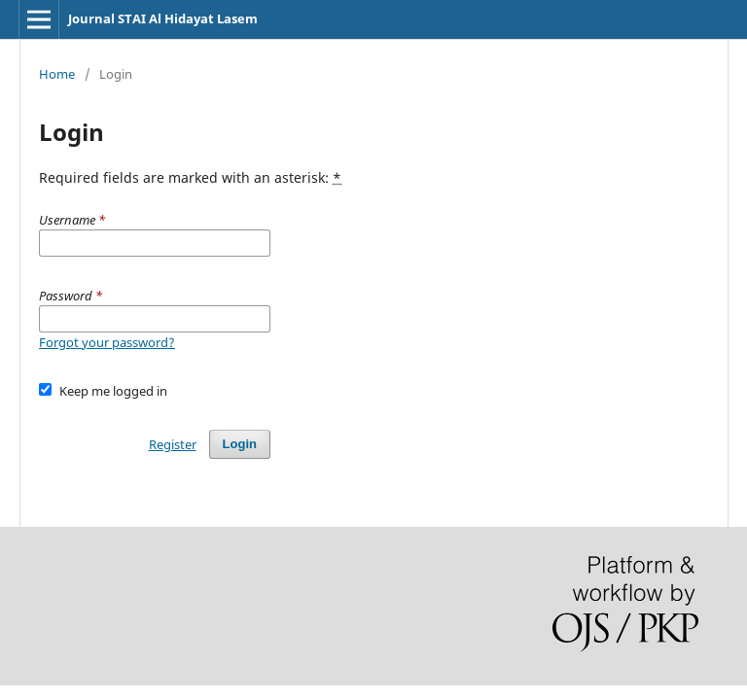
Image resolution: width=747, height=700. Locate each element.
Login (240, 444)
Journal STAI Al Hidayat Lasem (163, 18)
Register (173, 444)
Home (57, 74)
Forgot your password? (107, 342)
